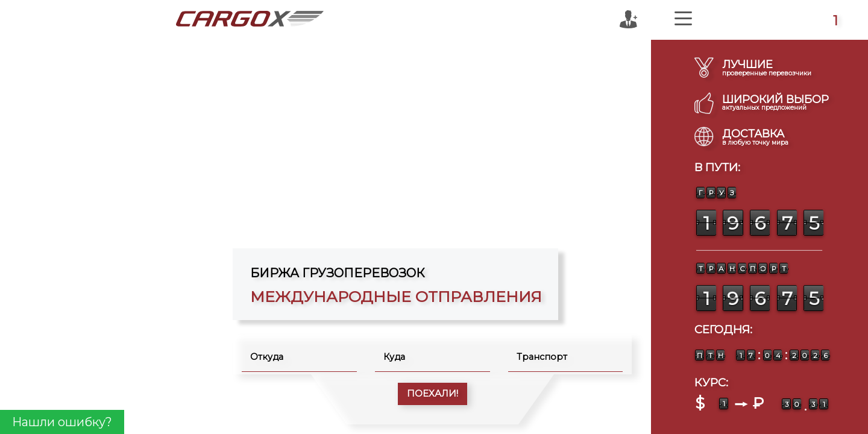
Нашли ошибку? (62, 422)
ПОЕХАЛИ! (432, 394)
